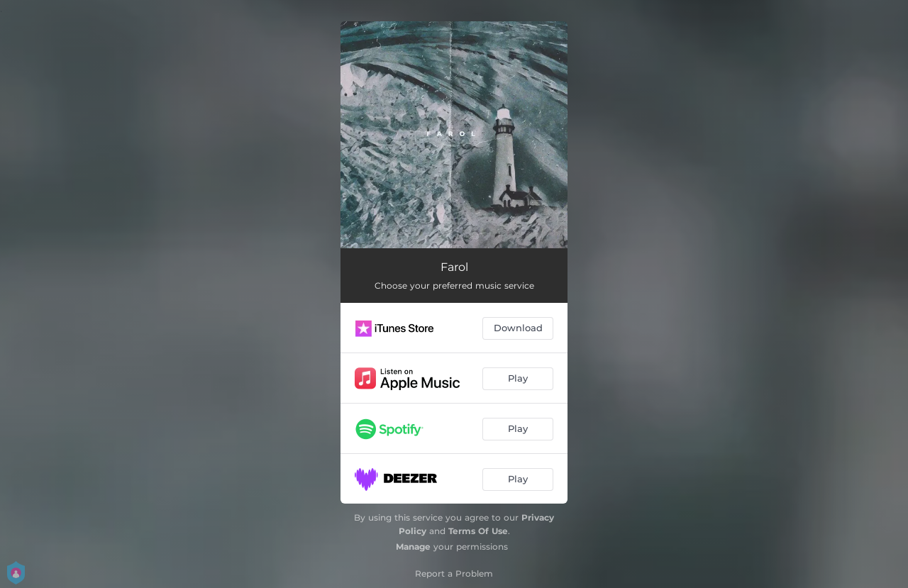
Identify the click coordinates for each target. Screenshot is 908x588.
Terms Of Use (478, 531)
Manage (413, 547)
